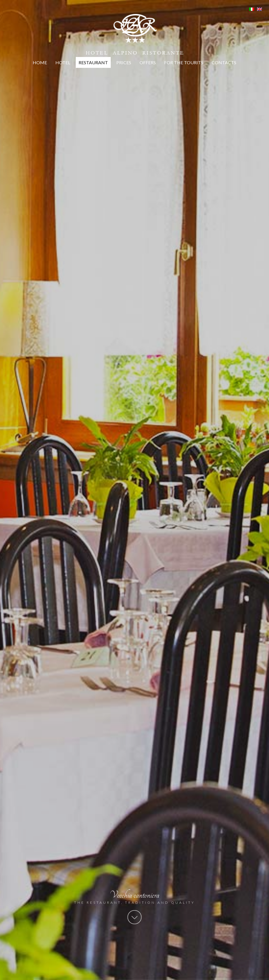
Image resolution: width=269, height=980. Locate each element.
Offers (148, 62)
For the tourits (184, 62)
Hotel (63, 62)
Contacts (224, 62)
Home (40, 62)
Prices (124, 62)
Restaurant (93, 62)
